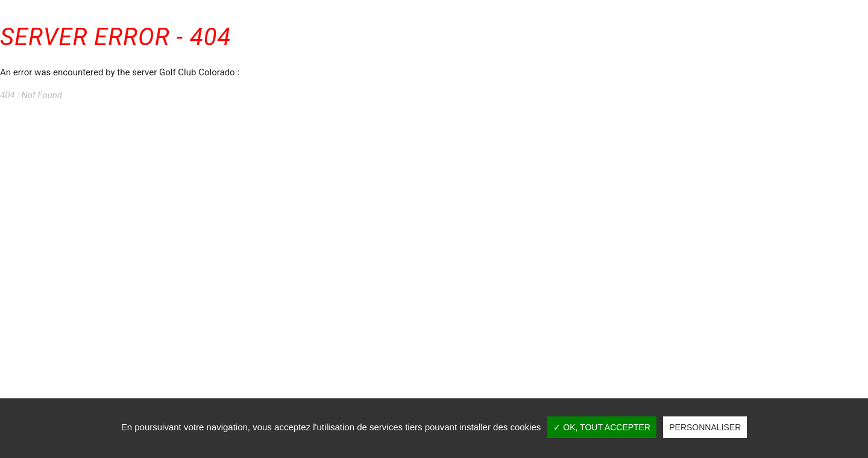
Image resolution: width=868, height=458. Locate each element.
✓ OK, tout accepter (602, 427)
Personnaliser (705, 427)
